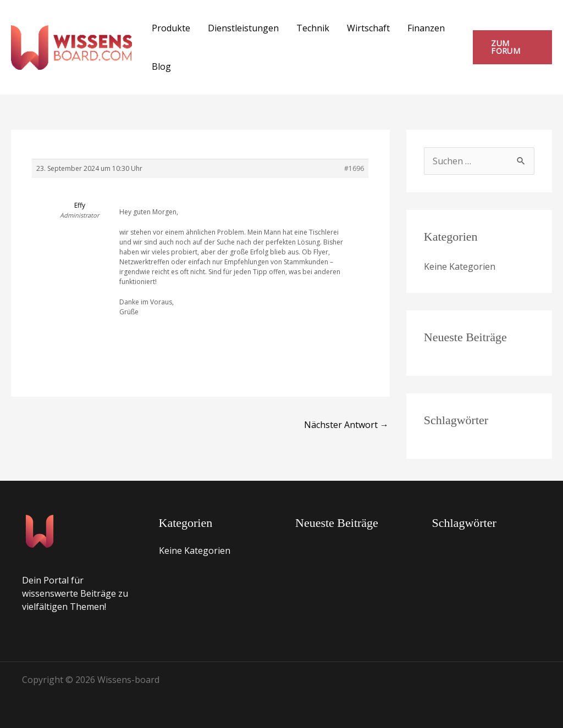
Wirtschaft (368, 28)
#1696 (354, 168)
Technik (313, 28)
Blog (161, 66)
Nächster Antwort (346, 425)
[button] (512, 47)
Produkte (171, 28)
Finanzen (426, 28)
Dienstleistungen (243, 28)
